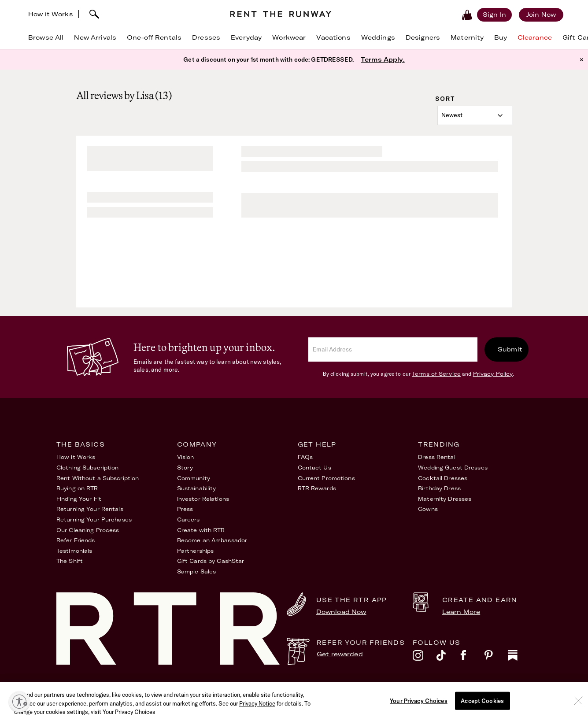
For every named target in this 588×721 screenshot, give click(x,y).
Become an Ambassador (212, 540)
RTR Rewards (317, 488)
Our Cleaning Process (88, 530)
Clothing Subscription (88, 468)
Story (185, 468)
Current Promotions (326, 478)
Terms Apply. (383, 59)
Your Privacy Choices (419, 704)
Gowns (428, 509)
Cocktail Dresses (443, 478)
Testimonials (74, 551)
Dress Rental (436, 457)
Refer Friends (76, 540)
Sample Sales (196, 571)
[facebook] (472, 658)
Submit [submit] (510, 349)
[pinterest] (496, 658)
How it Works (51, 14)
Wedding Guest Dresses (453, 468)
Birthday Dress (439, 488)
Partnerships (195, 551)
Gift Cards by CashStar (211, 561)
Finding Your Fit (79, 499)
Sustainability (197, 488)
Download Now (341, 612)
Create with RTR (201, 530)
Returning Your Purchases (94, 519)
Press (185, 509)
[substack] (520, 658)
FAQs (305, 457)
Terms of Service (436, 374)
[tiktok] (448, 658)
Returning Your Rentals (90, 509)
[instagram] (425, 658)
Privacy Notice (257, 706)
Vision (186, 457)
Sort (445, 99)
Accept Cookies (482, 704)
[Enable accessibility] (19, 702)
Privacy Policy (493, 374)
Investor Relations (203, 499)
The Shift (70, 561)
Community (194, 478)
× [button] (582, 59)
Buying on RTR (77, 488)
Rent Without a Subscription (98, 478)
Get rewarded (340, 654)
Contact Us (314, 468)
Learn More (461, 612)
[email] (393, 349)
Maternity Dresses (445, 499)
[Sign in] (494, 15)
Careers (189, 519)
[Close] (578, 704)
